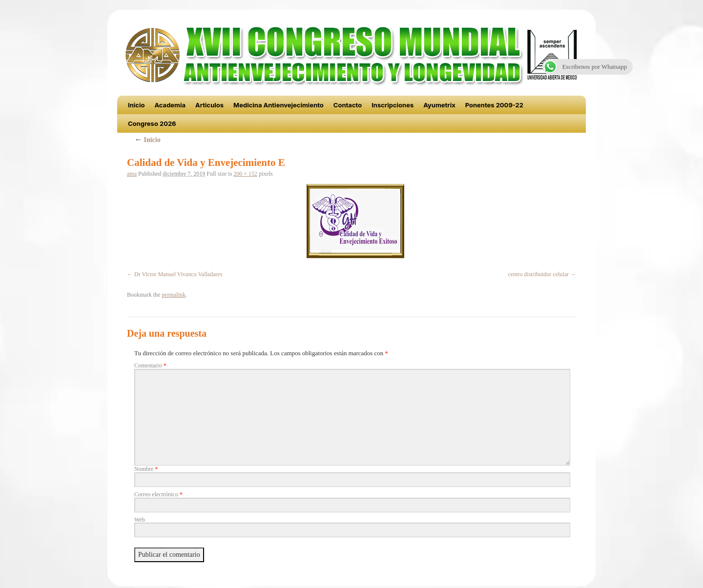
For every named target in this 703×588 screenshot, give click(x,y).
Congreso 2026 (152, 123)
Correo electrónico (158, 494)
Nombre (146, 469)
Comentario (150, 365)
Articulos (209, 105)
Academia (170, 105)
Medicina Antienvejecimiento (279, 105)
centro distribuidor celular (538, 274)
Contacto (348, 105)
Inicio (136, 105)
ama (132, 174)
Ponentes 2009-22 (494, 105)
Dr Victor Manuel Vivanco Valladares (178, 274)
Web (140, 520)
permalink (174, 295)
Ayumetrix (439, 105)
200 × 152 (245, 174)
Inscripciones (393, 105)
